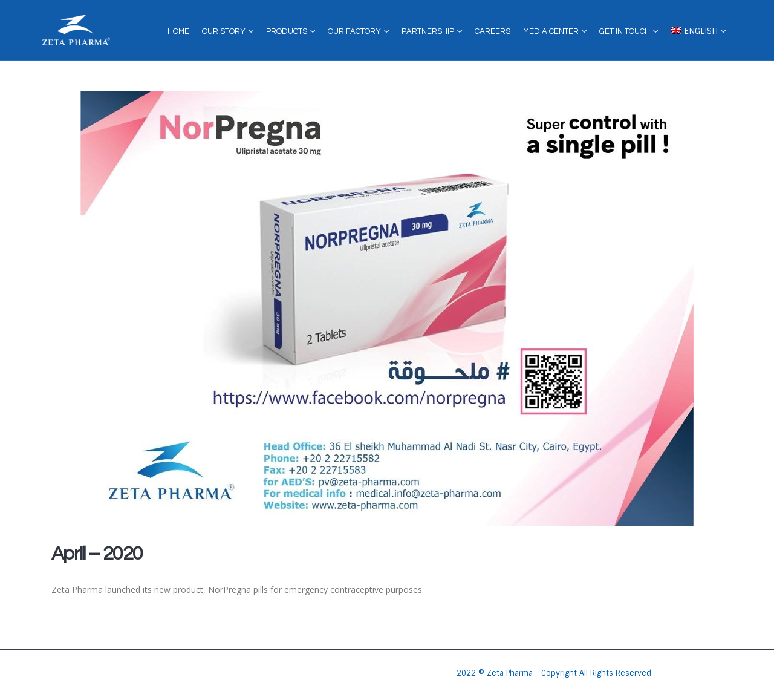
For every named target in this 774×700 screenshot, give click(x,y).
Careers (493, 31)
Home (178, 31)
